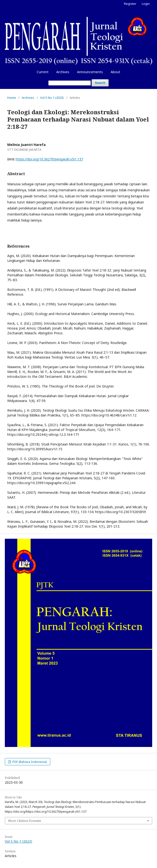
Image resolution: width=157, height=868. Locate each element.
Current (43, 72)
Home (12, 98)
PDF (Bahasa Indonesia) (29, 762)
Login (146, 4)
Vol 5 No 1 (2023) (52, 98)
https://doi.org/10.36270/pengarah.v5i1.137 (49, 159)
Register (130, 4)
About (115, 72)
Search (100, 83)
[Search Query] (70, 83)
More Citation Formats (25, 821)
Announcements (90, 72)
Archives (63, 72)
